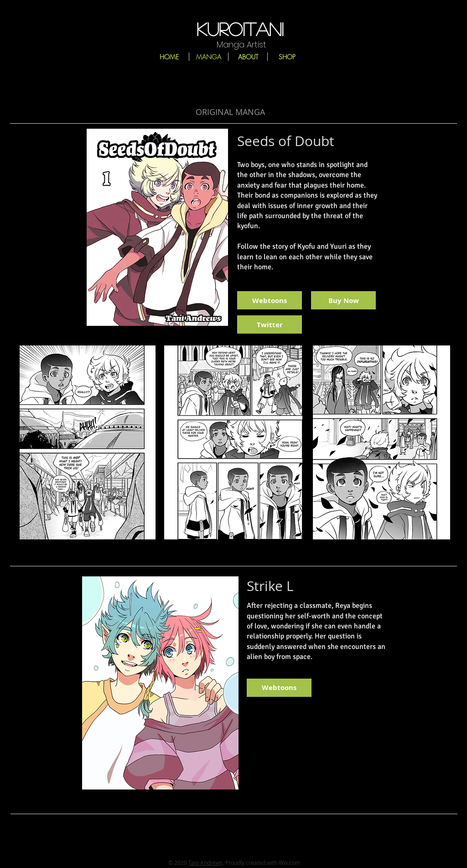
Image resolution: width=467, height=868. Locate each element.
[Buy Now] (343, 300)
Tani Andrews (205, 863)
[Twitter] (270, 324)
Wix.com (289, 863)
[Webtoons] (270, 300)
